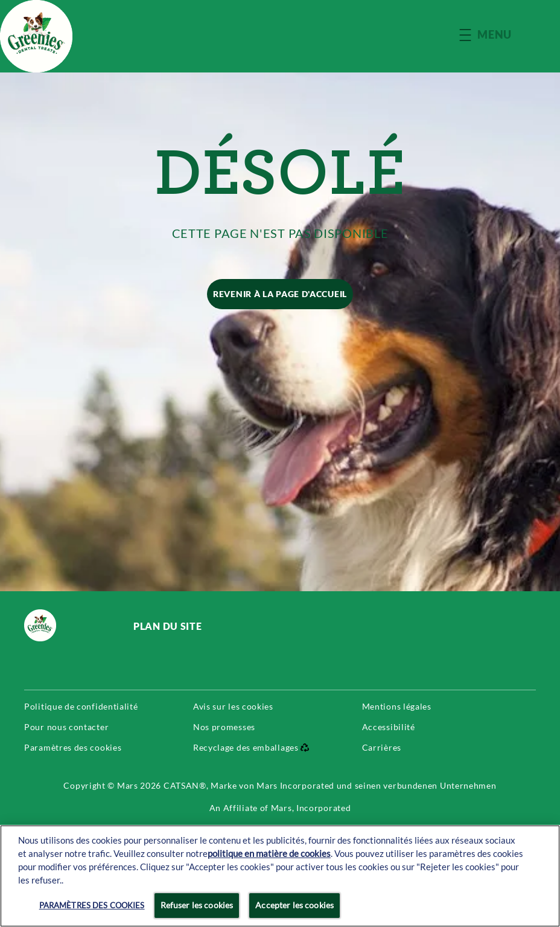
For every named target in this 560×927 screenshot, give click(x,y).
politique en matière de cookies (269, 854)
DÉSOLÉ (280, 172)
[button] (498, 35)
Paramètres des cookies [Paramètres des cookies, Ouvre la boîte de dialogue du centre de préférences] (92, 905)
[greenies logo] (67, 625)
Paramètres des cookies (73, 748)
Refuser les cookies (197, 905)
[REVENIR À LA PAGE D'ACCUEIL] (280, 294)
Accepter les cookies (294, 905)
